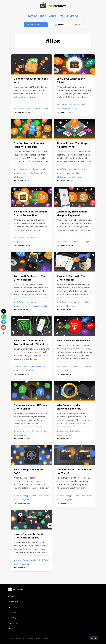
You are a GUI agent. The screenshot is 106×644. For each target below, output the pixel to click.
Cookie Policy (13, 612)
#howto (60, 306)
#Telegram (19, 177)
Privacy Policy (13, 607)
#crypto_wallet (63, 109)
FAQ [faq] (62, 16)
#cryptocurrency (77, 105)
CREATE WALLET (36, 25)
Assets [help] (53, 16)
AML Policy (12, 618)
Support (11, 629)
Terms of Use (13, 623)
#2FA (44, 173)
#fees (29, 109)
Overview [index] (32, 16)
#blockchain (62, 431)
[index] (53, 6)
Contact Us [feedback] (73, 16)
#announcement (21, 173)
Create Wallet (13, 602)
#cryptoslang (20, 435)
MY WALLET (61, 25)
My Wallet (11, 596)
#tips (46, 109)
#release (35, 173)
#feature (38, 109)
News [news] (43, 16)
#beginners (19, 242)
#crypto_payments (65, 173)
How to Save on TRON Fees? (73, 341)
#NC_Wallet (19, 109)
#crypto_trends (40, 306)
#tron (66, 371)
